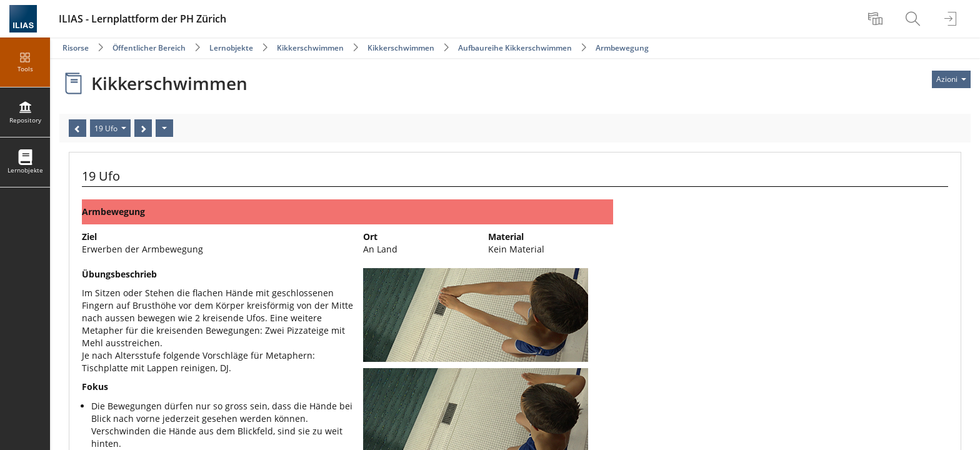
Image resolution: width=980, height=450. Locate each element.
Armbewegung (622, 48)
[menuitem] (877, 19)
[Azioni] (164, 128)
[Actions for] (951, 79)
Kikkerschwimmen (310, 48)
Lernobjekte (231, 48)
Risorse (76, 48)
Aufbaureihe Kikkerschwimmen (515, 48)
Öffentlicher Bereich (149, 48)
